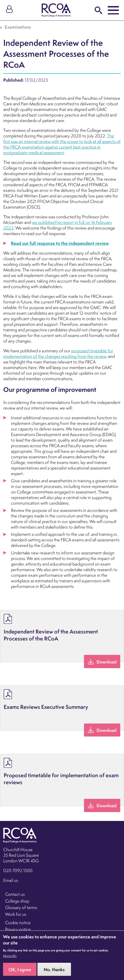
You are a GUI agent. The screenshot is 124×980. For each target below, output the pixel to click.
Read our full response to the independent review (60, 243)
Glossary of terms (21, 907)
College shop (17, 901)
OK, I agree (20, 973)
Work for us (16, 914)
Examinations (18, 27)
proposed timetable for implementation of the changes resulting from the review (58, 353)
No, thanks (54, 973)
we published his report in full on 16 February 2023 (58, 225)
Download (107, 662)
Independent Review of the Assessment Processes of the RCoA (51, 635)
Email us (11, 880)
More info (10, 960)
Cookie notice (18, 923)
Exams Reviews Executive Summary (46, 707)
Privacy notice (18, 929)
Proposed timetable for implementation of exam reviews (61, 779)
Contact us (15, 894)
